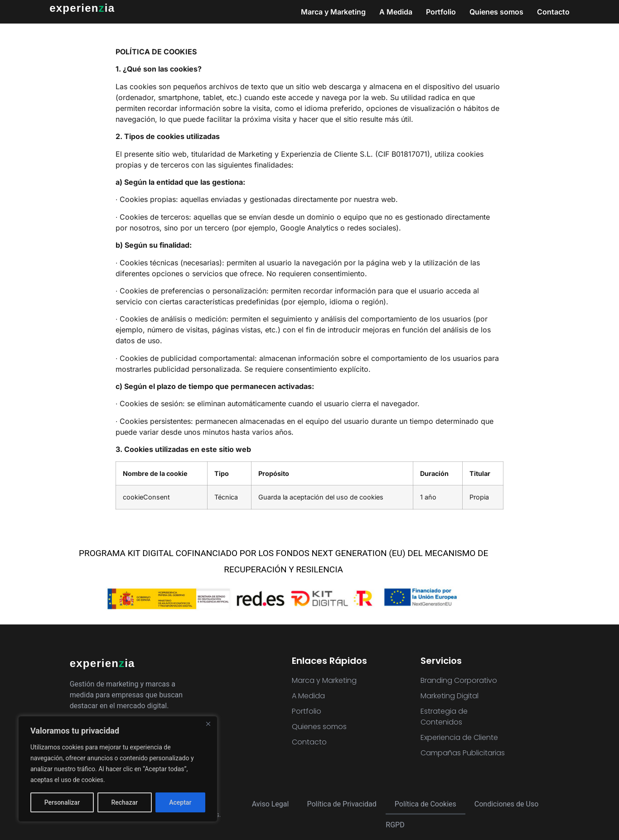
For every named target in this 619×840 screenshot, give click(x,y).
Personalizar (62, 802)
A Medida (396, 12)
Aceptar (180, 802)
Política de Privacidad (341, 804)
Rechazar (124, 802)
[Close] (208, 724)
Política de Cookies (426, 804)
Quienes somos (496, 12)
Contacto (553, 12)
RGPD (395, 825)
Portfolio (441, 12)
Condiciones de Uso (506, 804)
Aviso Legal (271, 804)
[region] (118, 769)
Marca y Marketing (333, 12)
